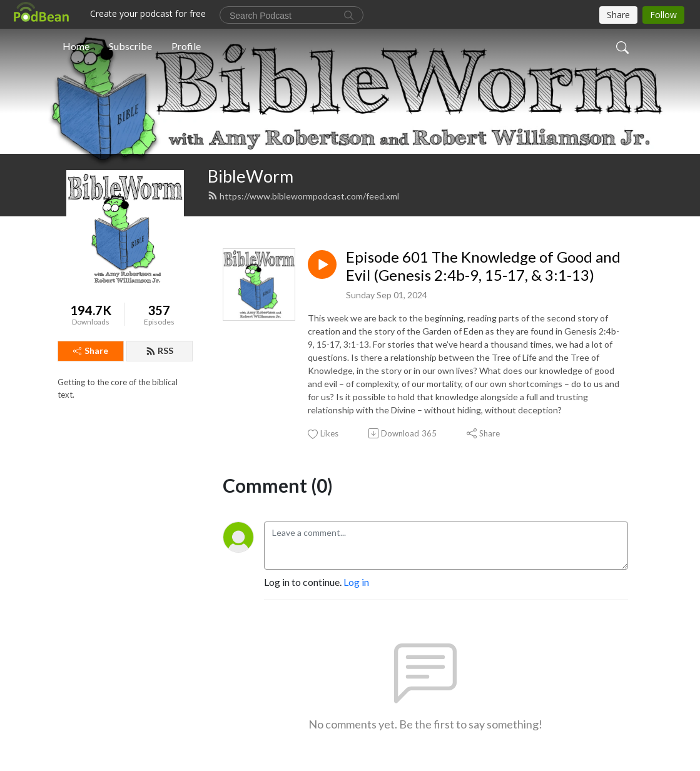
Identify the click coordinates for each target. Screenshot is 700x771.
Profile (186, 46)
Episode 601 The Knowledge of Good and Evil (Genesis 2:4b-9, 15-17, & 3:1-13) (483, 266)
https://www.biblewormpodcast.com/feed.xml (303, 196)
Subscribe (130, 46)
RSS (160, 350)
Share (91, 350)
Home (76, 46)
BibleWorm (251, 176)
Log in (356, 582)
